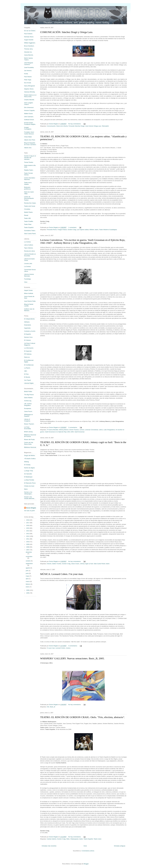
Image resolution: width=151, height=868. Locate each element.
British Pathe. (28, 391)
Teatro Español (88, 839)
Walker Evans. (29, 114)
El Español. (28, 334)
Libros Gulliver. (29, 245)
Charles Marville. (29, 100)
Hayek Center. (29, 290)
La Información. (29, 348)
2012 (28, 536)
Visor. (26, 282)
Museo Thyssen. (29, 424)
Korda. (26, 74)
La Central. (28, 242)
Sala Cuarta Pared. (30, 234)
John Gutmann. (29, 117)
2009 (28, 544)
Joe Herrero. (28, 71)
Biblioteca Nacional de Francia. (30, 436)
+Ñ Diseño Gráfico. (30, 459)
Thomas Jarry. (29, 49)
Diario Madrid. (29, 398)
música (68, 648)
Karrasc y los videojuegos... (28, 493)
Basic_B (53, 707)
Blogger (86, 864)
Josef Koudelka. (29, 67)
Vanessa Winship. (30, 92)
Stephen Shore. (29, 89)
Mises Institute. (29, 293)
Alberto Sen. (28, 148)
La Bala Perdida (29, 480)
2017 (28, 523)
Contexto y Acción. (30, 331)
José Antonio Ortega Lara (93, 126)
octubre (28, 561)
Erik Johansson (29, 107)
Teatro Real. (28, 224)
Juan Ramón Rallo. (30, 301)
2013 (28, 534)
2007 (28, 550)
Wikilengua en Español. (29, 415)
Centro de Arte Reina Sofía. (29, 443)
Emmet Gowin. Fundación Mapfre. (30, 124)
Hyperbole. (28, 328)
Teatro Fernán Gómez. (29, 174)
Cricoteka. (27, 209)
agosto (28, 568)
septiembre (29, 564)
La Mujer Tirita (29, 471)
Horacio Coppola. (30, 110)
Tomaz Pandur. (29, 162)
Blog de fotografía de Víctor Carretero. (30, 144)
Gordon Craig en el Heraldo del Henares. (30, 158)
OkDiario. (27, 322)
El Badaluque (28, 477)
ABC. (26, 371)
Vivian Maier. (28, 137)
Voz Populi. (28, 380)
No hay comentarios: (75, 124)
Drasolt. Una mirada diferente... (30, 498)
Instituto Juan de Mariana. (29, 310)
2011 (28, 539)
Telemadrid (105, 126)
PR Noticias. (28, 354)
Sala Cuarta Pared (99, 564)
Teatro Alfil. (28, 218)
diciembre (29, 552)
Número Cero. (29, 337)
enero (28, 587)
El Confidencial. (29, 365)
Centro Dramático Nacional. (30, 179)
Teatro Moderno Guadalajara (108, 230)
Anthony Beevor (64, 430)
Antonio (49, 564)
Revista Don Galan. (30, 203)
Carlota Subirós (52, 839)
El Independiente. (30, 319)
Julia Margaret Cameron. (29, 64)
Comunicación (51, 126)
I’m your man (51, 648)
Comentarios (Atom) (88, 851)
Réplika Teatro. (29, 170)
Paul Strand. (28, 77)
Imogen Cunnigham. (28, 128)
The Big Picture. (29, 395)
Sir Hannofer (28, 474)
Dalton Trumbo (57, 564)
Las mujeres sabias (83, 230)
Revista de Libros (30, 251)
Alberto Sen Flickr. (30, 140)
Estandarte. (28, 325)
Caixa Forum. (28, 411)
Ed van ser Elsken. (30, 31)
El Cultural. (28, 340)
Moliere (92, 230)
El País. (27, 374)
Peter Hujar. (28, 80)
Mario (26, 489)
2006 (28, 590)
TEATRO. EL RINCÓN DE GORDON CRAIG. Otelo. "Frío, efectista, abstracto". (83, 717)
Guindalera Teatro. (30, 231)
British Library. (29, 432)
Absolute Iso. (28, 52)
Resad (26, 215)
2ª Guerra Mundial (52, 430)
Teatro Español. (29, 227)
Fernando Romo (52, 230)
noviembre (29, 556)
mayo (28, 576)
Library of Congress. (27, 420)
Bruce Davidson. (29, 46)
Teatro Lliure (97, 839)
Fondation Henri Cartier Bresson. (29, 133)
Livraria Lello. (28, 264)
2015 (28, 528)
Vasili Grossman (80, 432)
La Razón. (27, 368)
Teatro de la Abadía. (28, 183)
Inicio (85, 846)
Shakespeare (74, 839)
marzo (28, 581)
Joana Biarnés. (29, 55)
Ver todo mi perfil (29, 511)
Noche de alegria (29, 468)
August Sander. (29, 40)
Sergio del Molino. (30, 455)
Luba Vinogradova (109, 430)
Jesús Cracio (75, 564)
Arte (48, 707)
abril (27, 579)
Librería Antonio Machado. (29, 275)
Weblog (27, 462)
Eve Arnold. (28, 83)
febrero (28, 584)
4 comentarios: (73, 646)
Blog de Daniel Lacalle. (29, 305)
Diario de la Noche (62, 126)
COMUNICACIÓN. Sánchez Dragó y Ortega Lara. (67, 32)
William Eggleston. (30, 43)
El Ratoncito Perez (30, 483)
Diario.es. (27, 357)
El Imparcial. (28, 351)
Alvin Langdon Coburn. (29, 104)
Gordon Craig (72, 230)
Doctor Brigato (31, 508)
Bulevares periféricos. (28, 188)
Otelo (68, 839)
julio (27, 571)
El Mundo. (27, 377)
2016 (28, 525)
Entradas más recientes (49, 846)
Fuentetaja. (28, 279)
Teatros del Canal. (30, 206)
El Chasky (27, 465)
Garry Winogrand (29, 86)
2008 (28, 547)
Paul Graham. (28, 34)
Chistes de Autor (29, 486)
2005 (28, 593)
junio (27, 573)
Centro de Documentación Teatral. (29, 198)
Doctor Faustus (74, 430)
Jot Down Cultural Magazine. (30, 344)
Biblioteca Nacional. (30, 447)
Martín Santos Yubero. (29, 59)
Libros (101, 430)
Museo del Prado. (30, 439)
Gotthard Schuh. (29, 120)
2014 (28, 531)
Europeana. (28, 408)
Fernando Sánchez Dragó (77, 126)
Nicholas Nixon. (29, 37)
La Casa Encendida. (28, 428)
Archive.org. (28, 401)
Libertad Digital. (29, 383)
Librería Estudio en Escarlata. (30, 255)
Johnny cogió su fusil (87, 564)
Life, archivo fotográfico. (28, 405)
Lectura (82, 430)
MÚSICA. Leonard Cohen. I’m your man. (62, 574)
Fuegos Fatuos (62, 230)
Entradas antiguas (120, 846)
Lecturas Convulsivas (92, 430)
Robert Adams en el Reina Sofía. (30, 96)
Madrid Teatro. (29, 212)
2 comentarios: (73, 427)
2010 (28, 542)
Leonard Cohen (60, 648)
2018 (28, 520)
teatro (97, 230)
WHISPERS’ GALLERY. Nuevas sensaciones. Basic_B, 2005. (72, 658)
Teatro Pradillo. (29, 221)
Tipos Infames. (29, 248)
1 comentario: (73, 227)
